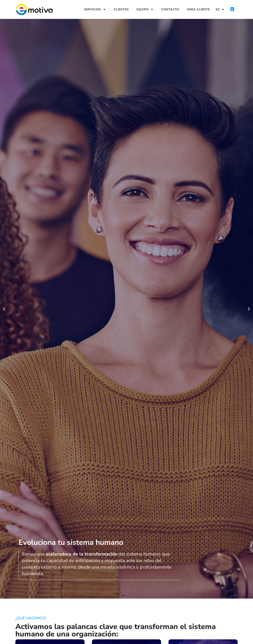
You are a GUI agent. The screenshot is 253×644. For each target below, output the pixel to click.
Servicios (95, 9)
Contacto (170, 9)
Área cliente (198, 9)
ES (220, 9)
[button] (4, 309)
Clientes (121, 9)
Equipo (145, 9)
